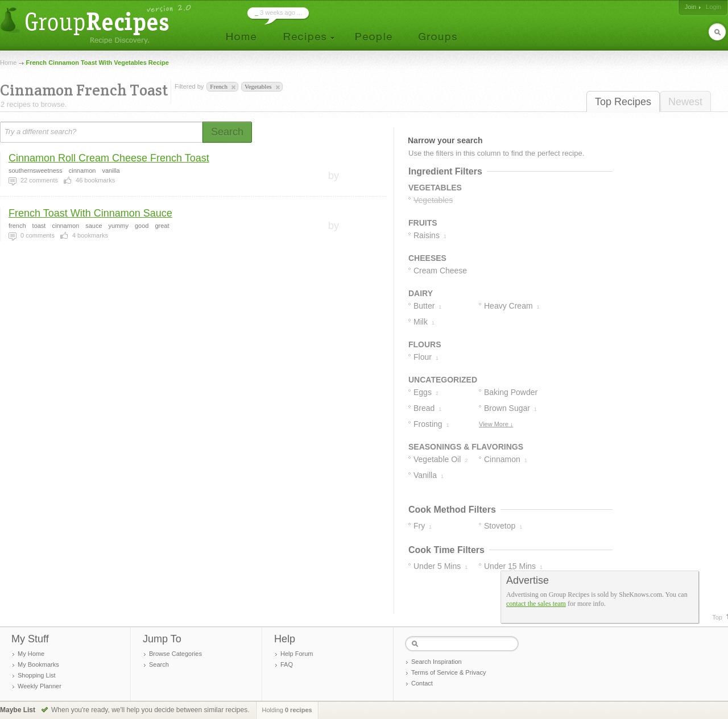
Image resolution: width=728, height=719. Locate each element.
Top (717, 617)
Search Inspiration (437, 662)
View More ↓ (496, 424)
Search (159, 664)
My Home (31, 654)
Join (690, 7)
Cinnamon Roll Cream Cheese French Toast (109, 158)
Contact (422, 683)
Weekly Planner (40, 686)
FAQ (287, 664)
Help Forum (297, 654)
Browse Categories (175, 654)
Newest (685, 102)
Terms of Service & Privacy (448, 672)
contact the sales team (536, 604)
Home (8, 63)
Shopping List (37, 675)
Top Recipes (623, 102)
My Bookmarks (38, 664)
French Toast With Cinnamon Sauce (90, 213)
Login (713, 7)
